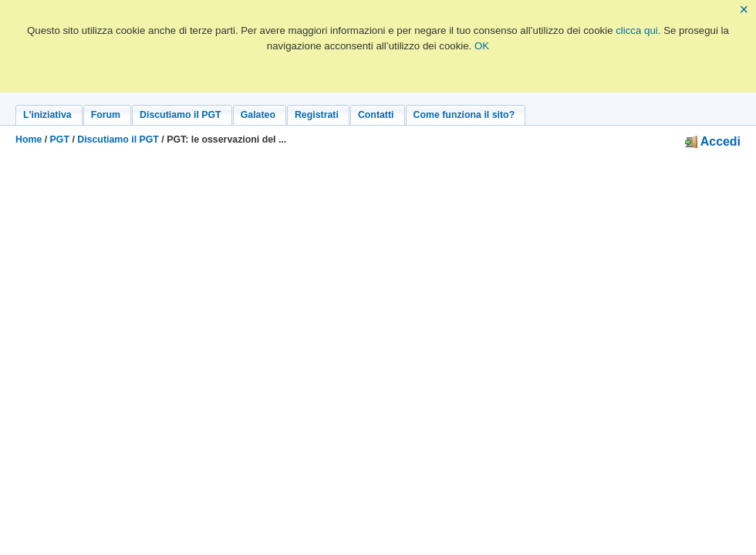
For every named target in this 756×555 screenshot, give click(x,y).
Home (29, 140)
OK (482, 46)
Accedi (713, 141)
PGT (60, 140)
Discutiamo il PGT (118, 140)
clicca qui (637, 30)
